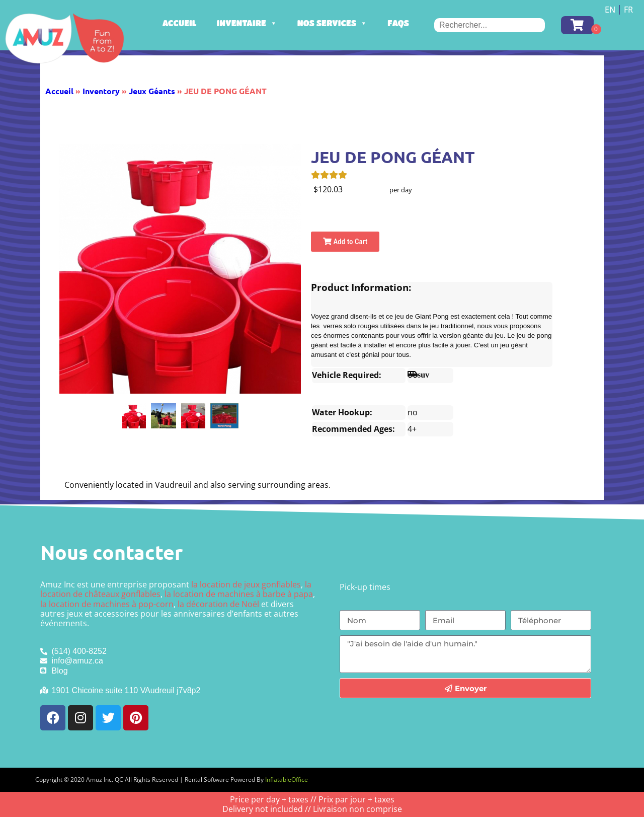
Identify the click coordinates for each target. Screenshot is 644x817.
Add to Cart (345, 242)
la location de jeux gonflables (246, 584)
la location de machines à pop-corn (107, 604)
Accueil (180, 23)
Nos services (332, 23)
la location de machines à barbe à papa (239, 594)
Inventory (101, 91)
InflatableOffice (287, 779)
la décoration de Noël (218, 604)
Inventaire (247, 23)
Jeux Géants (152, 91)
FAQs (398, 23)
